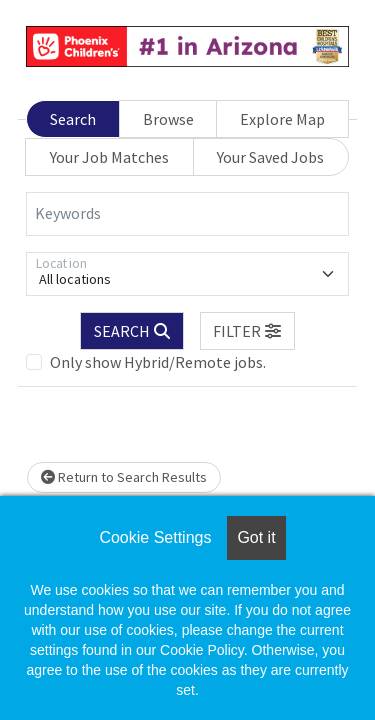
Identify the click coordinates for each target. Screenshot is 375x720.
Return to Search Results (124, 477)
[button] (248, 331)
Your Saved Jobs (270, 157)
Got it (256, 537)
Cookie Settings (155, 537)
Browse (168, 119)
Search (73, 119)
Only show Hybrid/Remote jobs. (158, 362)
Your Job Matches (109, 157)
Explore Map (282, 119)
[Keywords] (187, 214)
